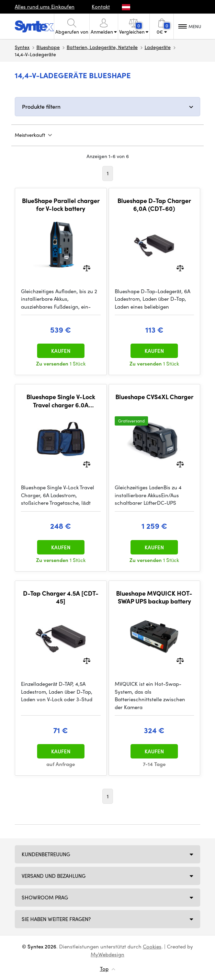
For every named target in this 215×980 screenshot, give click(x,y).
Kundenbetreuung (46, 854)
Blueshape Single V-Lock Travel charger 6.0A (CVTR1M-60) (61, 401)
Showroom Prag (45, 897)
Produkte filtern (41, 106)
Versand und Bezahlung (54, 876)
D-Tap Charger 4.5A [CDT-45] (61, 597)
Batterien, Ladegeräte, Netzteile (102, 47)
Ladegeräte (158, 47)
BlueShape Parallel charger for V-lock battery (61, 205)
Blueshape (48, 47)
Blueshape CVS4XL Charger (154, 397)
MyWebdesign (107, 954)
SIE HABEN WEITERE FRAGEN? (56, 919)
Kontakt (101, 7)
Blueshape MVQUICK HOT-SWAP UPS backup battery (154, 597)
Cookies (152, 946)
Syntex (22, 47)
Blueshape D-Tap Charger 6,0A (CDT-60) (154, 205)
